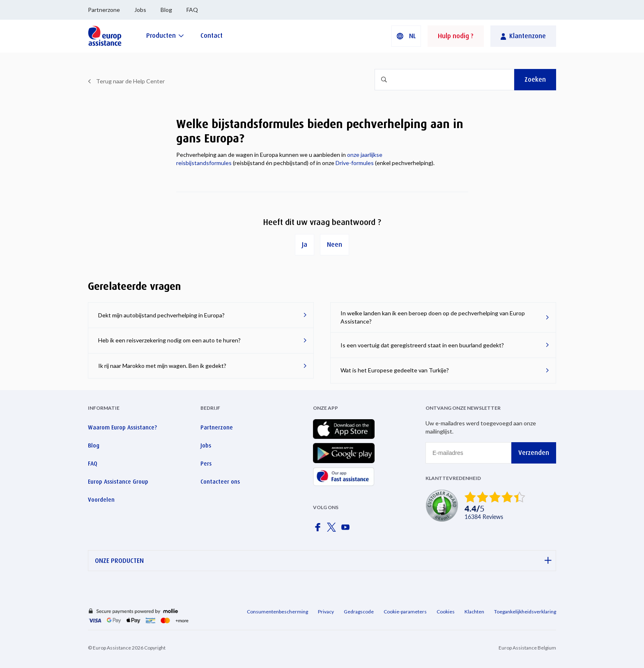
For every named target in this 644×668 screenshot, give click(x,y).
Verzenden (534, 453)
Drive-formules (355, 163)
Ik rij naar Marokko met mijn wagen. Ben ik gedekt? (162, 366)
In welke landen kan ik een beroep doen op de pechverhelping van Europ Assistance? (433, 317)
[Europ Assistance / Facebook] (319, 530)
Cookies (446, 612)
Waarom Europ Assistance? (122, 427)
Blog (166, 10)
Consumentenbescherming (277, 612)
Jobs (140, 10)
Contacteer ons (220, 482)
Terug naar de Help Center (130, 81)
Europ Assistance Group (118, 482)
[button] (406, 36)
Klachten (474, 612)
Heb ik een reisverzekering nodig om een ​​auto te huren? (169, 340)
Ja (305, 244)
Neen (335, 244)
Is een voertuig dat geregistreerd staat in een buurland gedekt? (422, 345)
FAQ (192, 10)
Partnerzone (104, 10)
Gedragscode (359, 612)
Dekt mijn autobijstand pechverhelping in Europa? (161, 315)
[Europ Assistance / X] (333, 530)
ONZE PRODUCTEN (323, 561)
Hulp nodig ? (456, 36)
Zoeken (535, 79)
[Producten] (165, 36)
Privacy (326, 612)
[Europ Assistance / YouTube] (347, 530)
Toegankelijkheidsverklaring (525, 612)
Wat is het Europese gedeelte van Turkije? (395, 370)
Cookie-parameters (405, 612)
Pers (206, 464)
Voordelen (101, 500)
